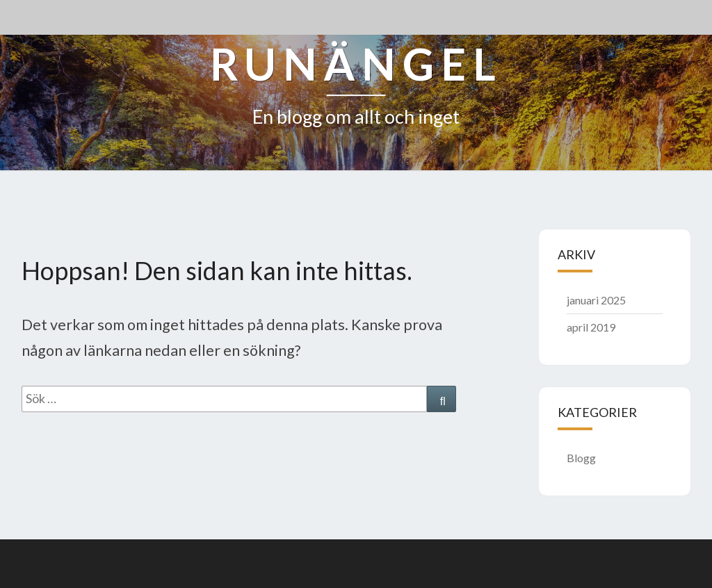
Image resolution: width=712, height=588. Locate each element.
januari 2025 (596, 300)
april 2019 (591, 327)
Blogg (581, 458)
